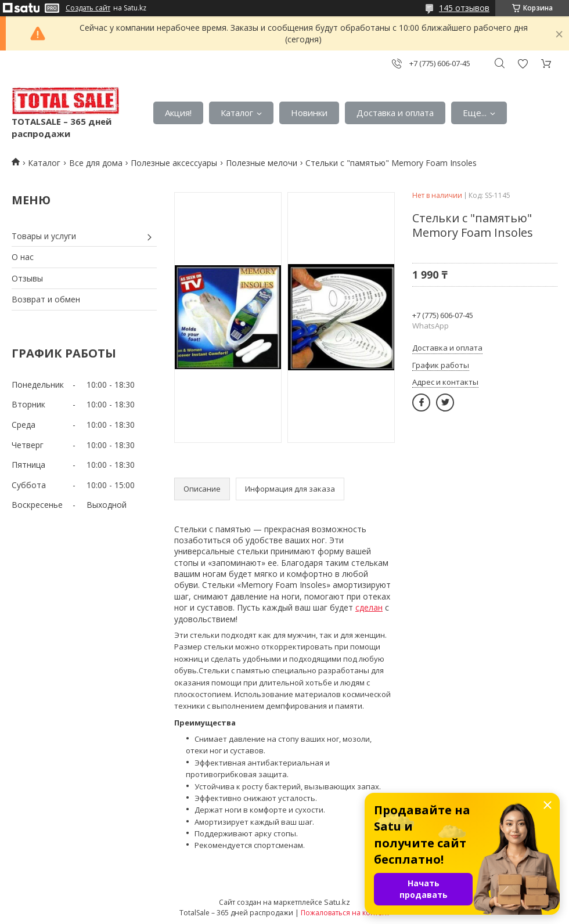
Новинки (309, 113)
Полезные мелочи (262, 163)
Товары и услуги (44, 236)
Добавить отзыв (523, 64)
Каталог (237, 113)
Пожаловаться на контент (345, 913)
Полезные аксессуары (174, 163)
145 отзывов (464, 8)
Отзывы (27, 278)
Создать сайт (88, 8)
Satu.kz (337, 902)
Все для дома (96, 163)
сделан (369, 607)
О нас (23, 257)
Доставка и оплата (395, 113)
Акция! (178, 113)
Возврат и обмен (46, 299)
